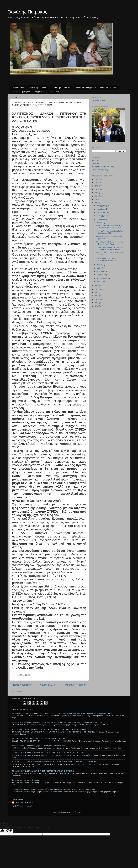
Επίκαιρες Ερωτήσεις (21, 92)
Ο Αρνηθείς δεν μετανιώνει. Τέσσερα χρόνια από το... (110, 238)
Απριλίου (100, 271)
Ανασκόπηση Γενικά (109, 88)
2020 (97, 199)
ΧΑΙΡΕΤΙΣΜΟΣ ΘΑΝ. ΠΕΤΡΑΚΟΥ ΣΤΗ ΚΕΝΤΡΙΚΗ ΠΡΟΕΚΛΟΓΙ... (110, 248)
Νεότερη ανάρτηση (22, 685)
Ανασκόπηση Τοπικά (38, 88)
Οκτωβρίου (101, 213)
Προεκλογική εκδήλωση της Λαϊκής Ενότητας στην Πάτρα (110, 243)
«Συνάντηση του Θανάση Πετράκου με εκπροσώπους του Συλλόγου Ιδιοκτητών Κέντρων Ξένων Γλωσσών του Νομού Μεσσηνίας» (62, 713)
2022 (97, 193)
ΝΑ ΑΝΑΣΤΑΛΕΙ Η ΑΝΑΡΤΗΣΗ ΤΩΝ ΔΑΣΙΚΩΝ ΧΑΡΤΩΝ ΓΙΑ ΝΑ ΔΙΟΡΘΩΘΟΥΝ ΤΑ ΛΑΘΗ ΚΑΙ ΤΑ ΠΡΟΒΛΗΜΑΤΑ (55, 762)
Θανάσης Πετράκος (27, 12)
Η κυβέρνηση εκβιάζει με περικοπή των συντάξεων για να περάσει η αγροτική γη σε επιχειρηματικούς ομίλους (54, 789)
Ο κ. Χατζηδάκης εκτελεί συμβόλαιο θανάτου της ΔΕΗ (110, 232)
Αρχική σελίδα (19, 88)
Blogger (82, 812)
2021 (97, 196)
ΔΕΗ (94, 163)
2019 (97, 203)
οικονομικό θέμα (98, 170)
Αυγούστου (101, 219)
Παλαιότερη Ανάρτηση (75, 685)
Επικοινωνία (54, 92)
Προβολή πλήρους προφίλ (22, 806)
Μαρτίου (100, 275)
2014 (97, 299)
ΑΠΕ (94, 160)
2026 (97, 179)
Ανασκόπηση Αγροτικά (60, 88)
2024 (97, 186)
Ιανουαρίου (101, 281)
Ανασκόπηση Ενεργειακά (85, 88)
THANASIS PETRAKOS (24, 803)
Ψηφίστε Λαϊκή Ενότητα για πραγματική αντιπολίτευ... (107, 259)
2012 (97, 306)
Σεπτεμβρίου (102, 216)
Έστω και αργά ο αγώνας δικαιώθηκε (26, 780)
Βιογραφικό (39, 92)
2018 (97, 286)
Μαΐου (99, 268)
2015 (97, 296)
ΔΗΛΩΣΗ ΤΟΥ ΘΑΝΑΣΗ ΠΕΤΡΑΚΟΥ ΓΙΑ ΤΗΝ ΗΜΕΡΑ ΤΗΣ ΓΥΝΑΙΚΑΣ (39, 739)
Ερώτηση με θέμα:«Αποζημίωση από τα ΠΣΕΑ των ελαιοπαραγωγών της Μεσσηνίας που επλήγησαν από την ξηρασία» (58, 722)
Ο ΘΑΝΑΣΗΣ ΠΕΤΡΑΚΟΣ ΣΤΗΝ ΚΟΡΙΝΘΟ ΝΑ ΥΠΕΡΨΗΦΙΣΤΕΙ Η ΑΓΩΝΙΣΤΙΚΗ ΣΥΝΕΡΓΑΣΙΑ (48, 753)
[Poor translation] (9, 831)
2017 (97, 289)
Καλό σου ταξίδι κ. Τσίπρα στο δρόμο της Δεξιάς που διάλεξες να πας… (39, 746)
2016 (97, 293)
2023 (97, 189)
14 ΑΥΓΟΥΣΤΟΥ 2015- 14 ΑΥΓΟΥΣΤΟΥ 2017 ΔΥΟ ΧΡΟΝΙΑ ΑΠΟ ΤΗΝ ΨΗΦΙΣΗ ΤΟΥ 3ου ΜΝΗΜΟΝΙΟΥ (52, 729)
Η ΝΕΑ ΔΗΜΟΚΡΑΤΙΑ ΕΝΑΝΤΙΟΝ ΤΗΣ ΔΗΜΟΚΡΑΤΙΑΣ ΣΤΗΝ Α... (109, 227)
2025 (97, 182)
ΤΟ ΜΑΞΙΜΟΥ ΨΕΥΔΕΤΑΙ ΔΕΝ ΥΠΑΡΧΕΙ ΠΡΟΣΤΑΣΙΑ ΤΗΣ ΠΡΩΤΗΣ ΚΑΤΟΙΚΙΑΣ (43, 771)
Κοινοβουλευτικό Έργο (101, 167)
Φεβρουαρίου (102, 278)
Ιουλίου (100, 223)
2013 (97, 303)
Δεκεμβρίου (101, 206)
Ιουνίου (100, 265)
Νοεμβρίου (101, 209)
